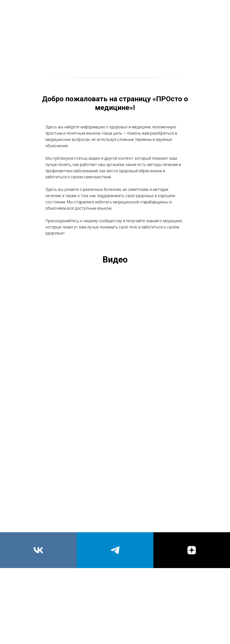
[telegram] (115, 550)
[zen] (192, 550)
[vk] (38, 550)
